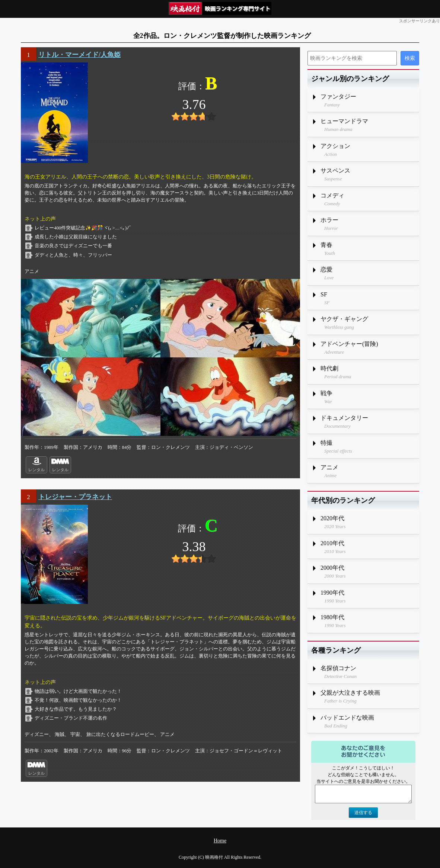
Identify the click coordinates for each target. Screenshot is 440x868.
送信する (363, 813)
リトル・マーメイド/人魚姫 (79, 55)
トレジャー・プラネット (75, 497)
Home (220, 841)
